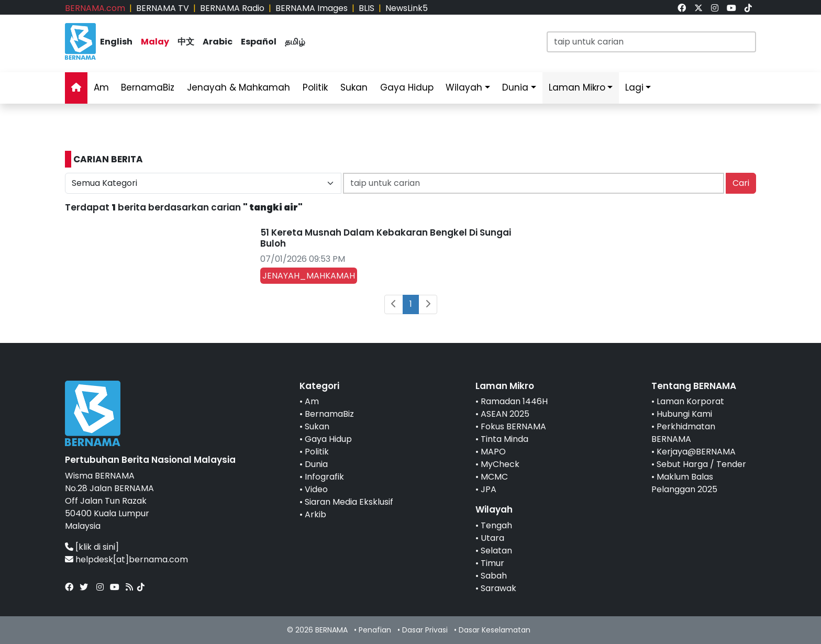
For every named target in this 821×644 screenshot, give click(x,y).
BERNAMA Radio (232, 8)
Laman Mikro (577, 87)
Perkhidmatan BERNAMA (683, 433)
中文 (186, 42)
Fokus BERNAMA (513, 426)
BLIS (367, 8)
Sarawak (498, 588)
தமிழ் (295, 42)
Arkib (315, 514)
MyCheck (500, 464)
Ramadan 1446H (514, 401)
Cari (741, 183)
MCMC (494, 477)
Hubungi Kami (684, 414)
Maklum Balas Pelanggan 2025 (684, 483)
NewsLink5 (407, 8)
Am (101, 87)
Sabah (494, 576)
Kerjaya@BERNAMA (696, 452)
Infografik (324, 477)
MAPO (493, 452)
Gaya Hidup (407, 87)
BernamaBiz (148, 87)
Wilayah (464, 87)
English (116, 42)
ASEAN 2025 (505, 414)
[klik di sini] (97, 547)
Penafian (375, 630)
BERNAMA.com (95, 8)
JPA (489, 489)
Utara (492, 538)
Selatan (496, 551)
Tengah (496, 525)
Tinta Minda (504, 439)
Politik (315, 87)
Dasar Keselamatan (495, 630)
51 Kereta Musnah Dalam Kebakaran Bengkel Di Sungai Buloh (386, 238)
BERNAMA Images (312, 8)
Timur (492, 563)
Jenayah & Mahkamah (238, 87)
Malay (155, 42)
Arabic (218, 42)
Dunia (515, 87)
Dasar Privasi (425, 630)
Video (316, 489)
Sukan (354, 87)
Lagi (634, 87)
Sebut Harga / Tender (701, 464)
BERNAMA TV (163, 8)
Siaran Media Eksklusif (349, 502)
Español (259, 42)
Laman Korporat (690, 401)
